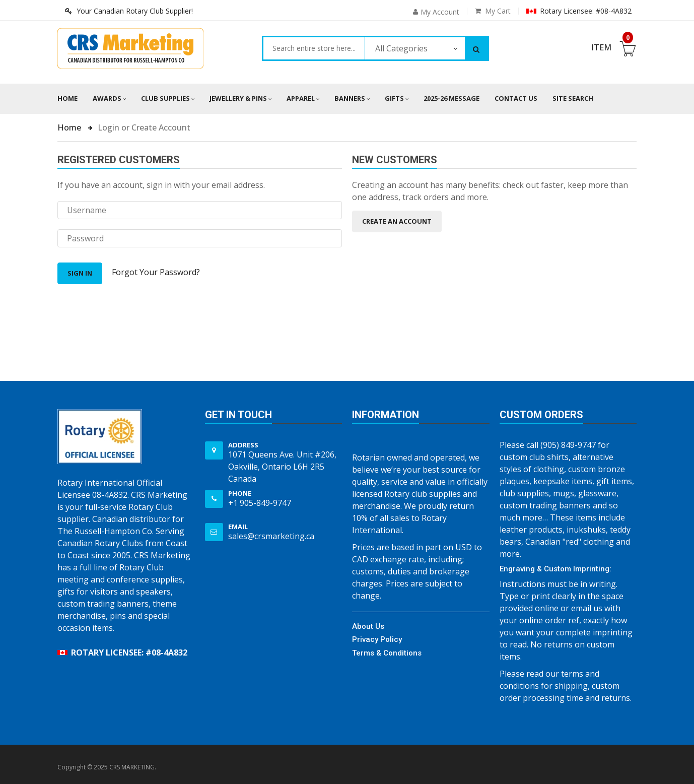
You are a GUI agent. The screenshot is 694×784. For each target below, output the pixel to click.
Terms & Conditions (387, 653)
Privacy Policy (377, 639)
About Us (368, 626)
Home (67, 98)
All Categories (401, 48)
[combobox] (314, 48)
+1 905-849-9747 (260, 503)
